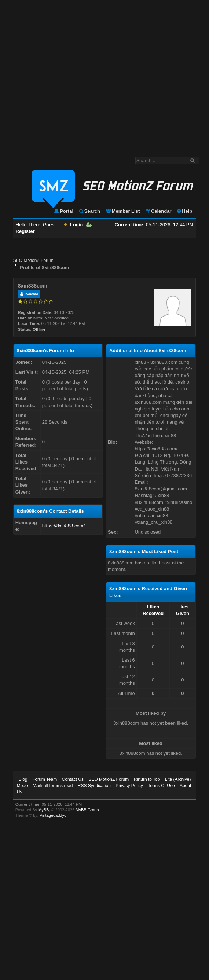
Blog (23, 779)
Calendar (158, 211)
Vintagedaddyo (53, 815)
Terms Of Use (161, 786)
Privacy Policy (129, 786)
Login (73, 225)
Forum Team (45, 779)
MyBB (43, 810)
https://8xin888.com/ (63, 526)
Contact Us (73, 779)
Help (184, 211)
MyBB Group (87, 810)
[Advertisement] (72, 75)
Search (89, 211)
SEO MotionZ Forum (33, 260)
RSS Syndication (94, 786)
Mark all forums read (53, 786)
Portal (63, 211)
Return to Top (147, 779)
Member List (123, 211)
